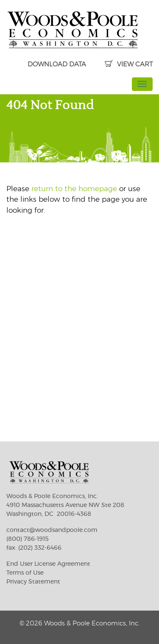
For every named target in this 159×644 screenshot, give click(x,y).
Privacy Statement (33, 582)
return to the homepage (74, 189)
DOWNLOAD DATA (57, 64)
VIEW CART (129, 64)
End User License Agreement (48, 564)
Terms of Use (25, 573)
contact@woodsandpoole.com (52, 530)
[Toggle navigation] (142, 84)
